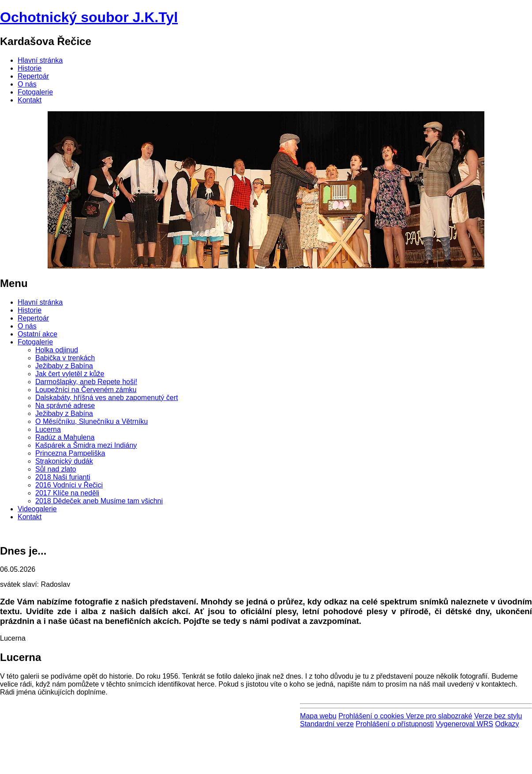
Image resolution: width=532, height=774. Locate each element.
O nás (27, 84)
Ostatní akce (37, 334)
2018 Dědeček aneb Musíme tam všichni (99, 501)
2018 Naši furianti (63, 477)
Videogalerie (37, 509)
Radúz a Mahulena (65, 437)
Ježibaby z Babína (64, 366)
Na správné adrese (65, 406)
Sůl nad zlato (56, 469)
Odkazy (507, 724)
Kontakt (30, 100)
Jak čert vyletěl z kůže (70, 374)
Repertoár (33, 76)
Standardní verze (327, 724)
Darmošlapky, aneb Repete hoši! (86, 382)
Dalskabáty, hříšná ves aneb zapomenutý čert (107, 398)
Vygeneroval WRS (465, 724)
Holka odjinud (57, 350)
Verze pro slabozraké (439, 716)
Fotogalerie (35, 92)
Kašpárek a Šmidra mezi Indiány (86, 445)
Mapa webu (318, 716)
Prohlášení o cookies (372, 716)
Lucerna (48, 429)
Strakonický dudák (64, 461)
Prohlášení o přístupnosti (395, 724)
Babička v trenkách (65, 358)
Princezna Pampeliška (70, 453)
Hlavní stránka (40, 60)
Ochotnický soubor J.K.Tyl (89, 17)
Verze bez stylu (498, 716)
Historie (30, 68)
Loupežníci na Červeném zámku (86, 390)
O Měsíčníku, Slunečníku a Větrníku (92, 421)
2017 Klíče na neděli (67, 493)
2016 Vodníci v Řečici (69, 485)
